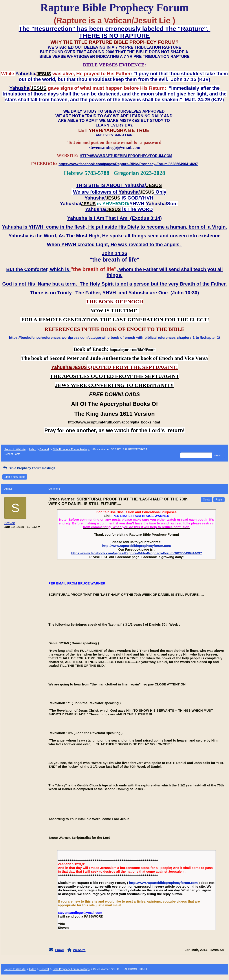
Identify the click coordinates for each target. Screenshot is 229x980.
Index (32, 449)
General (44, 449)
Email (59, 950)
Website (79, 950)
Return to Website (15, 449)
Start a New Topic (15, 477)
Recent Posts (12, 454)
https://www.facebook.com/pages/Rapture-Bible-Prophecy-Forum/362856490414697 (137, 553)
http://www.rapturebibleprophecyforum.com (137, 546)
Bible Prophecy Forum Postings (71, 449)
